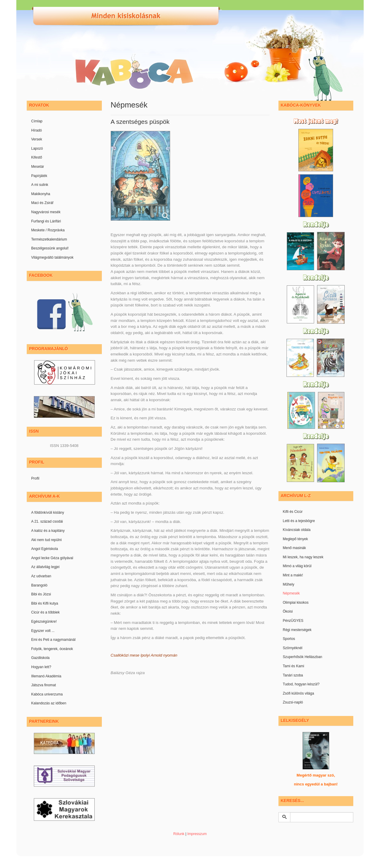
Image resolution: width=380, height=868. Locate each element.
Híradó (37, 130)
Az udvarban (41, 576)
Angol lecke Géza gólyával (52, 558)
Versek (37, 139)
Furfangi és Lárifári (46, 221)
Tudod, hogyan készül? (301, 684)
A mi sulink (40, 185)
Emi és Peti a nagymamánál (53, 640)
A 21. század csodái (47, 521)
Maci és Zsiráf (42, 203)
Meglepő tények (296, 539)
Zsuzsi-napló (293, 702)
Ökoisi (288, 611)
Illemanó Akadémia (46, 676)
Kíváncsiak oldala (297, 530)
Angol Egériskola (45, 549)
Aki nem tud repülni (46, 540)
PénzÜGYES (293, 621)
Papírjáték (39, 176)
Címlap (37, 121)
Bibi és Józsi (41, 594)
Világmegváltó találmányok (52, 257)
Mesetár (38, 167)
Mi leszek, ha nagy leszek (303, 557)
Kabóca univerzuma (47, 694)
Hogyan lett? (41, 667)
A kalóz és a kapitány (48, 531)
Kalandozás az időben (49, 703)
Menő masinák (294, 548)
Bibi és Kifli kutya (45, 603)
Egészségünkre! (44, 622)
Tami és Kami (294, 666)
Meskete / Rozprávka (48, 230)
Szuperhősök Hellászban (303, 657)
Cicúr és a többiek (45, 612)
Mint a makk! (293, 575)
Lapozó (37, 148)
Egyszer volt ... (43, 631)
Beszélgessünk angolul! (50, 248)
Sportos (289, 639)
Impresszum (197, 834)
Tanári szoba (293, 675)
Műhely (289, 584)
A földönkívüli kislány (48, 513)
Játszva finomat (43, 685)
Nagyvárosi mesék (46, 212)
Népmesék (291, 593)
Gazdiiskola (40, 658)
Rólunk (179, 834)
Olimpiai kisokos (296, 603)
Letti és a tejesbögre (299, 521)
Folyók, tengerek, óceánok (52, 649)
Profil (35, 478)
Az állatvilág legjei (45, 567)
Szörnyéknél (293, 648)
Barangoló (39, 585)
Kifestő (37, 157)
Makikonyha (41, 194)
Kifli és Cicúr (293, 512)
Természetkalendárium (49, 239)
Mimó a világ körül (297, 566)
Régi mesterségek (297, 630)
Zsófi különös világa (299, 693)
